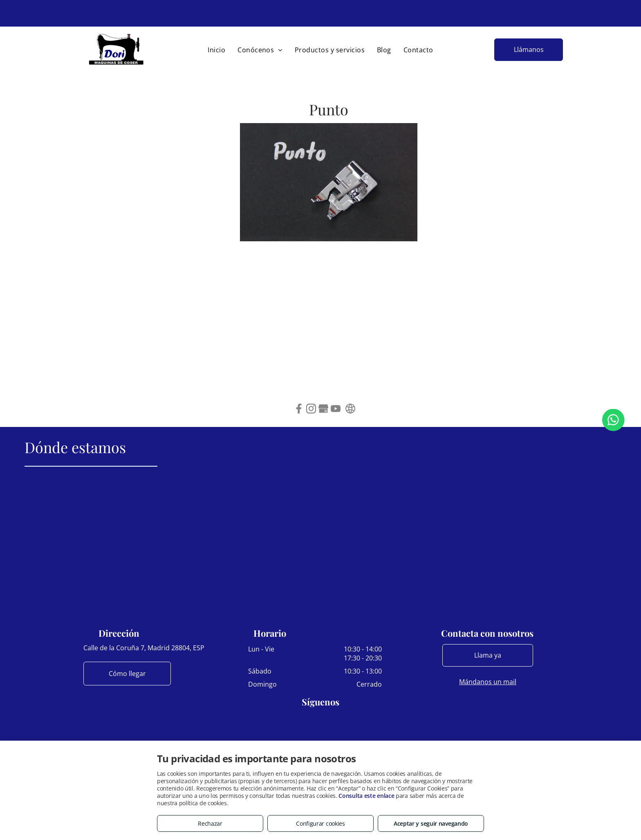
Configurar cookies (320, 823)
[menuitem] (216, 50)
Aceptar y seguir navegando (431, 823)
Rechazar (210, 823)
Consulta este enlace (366, 796)
